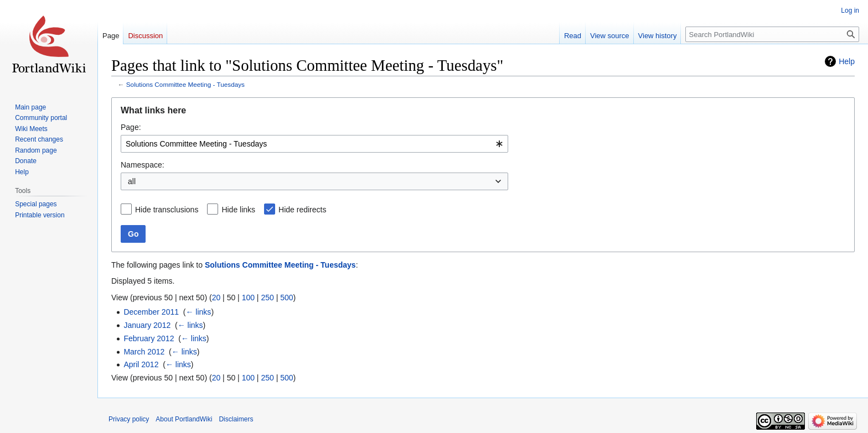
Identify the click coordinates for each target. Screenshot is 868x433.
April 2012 (141, 364)
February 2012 (149, 338)
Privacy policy (129, 419)
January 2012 (147, 325)
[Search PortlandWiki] (772, 34)
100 (248, 298)
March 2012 (144, 352)
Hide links (238, 210)
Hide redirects (302, 210)
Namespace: (143, 165)
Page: (131, 127)
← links (198, 312)
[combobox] (314, 144)
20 (216, 298)
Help (847, 61)
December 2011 (151, 312)
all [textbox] (132, 181)
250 (267, 298)
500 (286, 298)
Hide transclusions (167, 210)
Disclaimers (236, 419)
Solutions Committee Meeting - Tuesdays (185, 84)
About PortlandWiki (184, 419)
